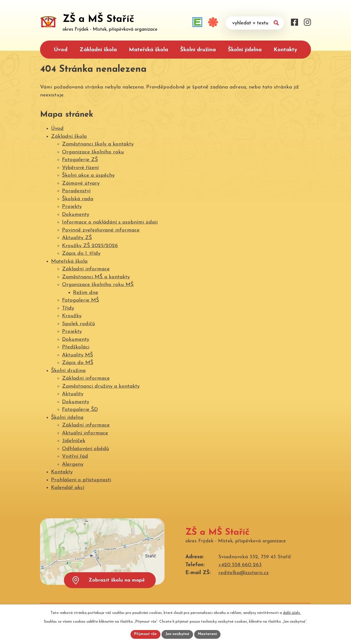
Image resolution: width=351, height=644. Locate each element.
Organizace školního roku (93, 152)
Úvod (61, 50)
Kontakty (285, 50)
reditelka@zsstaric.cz (244, 573)
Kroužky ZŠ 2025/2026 (90, 246)
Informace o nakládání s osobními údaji (110, 222)
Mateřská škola (148, 50)
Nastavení (208, 634)
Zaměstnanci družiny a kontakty (101, 386)
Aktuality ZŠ (77, 238)
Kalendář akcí (68, 488)
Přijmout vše (145, 634)
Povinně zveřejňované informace (101, 230)
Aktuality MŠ (77, 355)
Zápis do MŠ (78, 363)
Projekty (72, 207)
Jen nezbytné (178, 634)
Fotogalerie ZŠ (80, 160)
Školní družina (198, 50)
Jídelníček (74, 441)
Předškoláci (76, 347)
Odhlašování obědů (85, 449)
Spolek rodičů (78, 324)
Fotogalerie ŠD (80, 410)
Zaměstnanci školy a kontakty (98, 144)
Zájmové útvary (81, 183)
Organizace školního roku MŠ (98, 285)
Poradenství (76, 191)
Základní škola (98, 50)
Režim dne (86, 293)
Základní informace (86, 269)
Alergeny (73, 464)
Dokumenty (76, 215)
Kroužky (72, 316)
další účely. (292, 613)
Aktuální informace (85, 433)
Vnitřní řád (75, 456)
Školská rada (78, 199)
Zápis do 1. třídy (81, 254)
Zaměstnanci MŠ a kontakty (96, 277)
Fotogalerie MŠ (80, 300)
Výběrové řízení (80, 168)
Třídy (68, 308)
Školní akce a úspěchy (88, 175)
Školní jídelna (245, 50)
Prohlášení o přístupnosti (81, 480)
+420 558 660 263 (240, 565)
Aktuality (73, 394)
